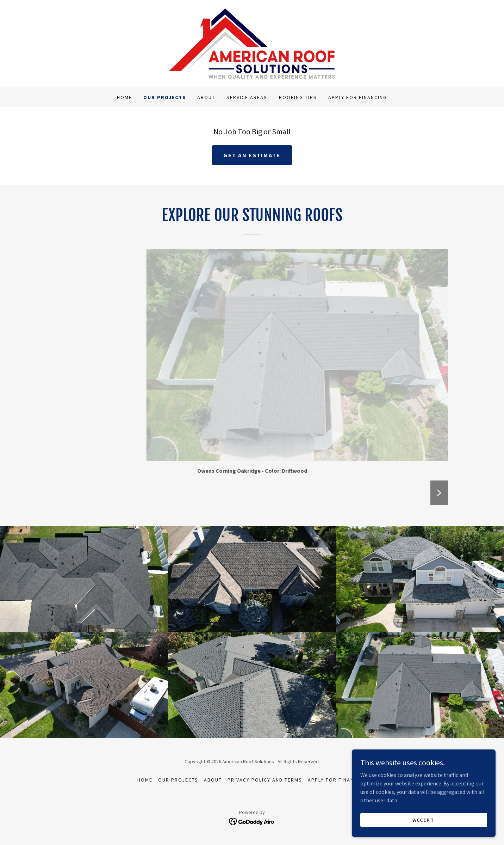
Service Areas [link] (247, 97)
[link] (252, 43)
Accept (425, 820)
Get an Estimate (252, 155)
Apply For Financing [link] (358, 97)
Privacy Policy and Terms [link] (265, 780)
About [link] (206, 97)
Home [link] (125, 97)
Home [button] (145, 780)
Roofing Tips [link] (298, 97)
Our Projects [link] (165, 97)
